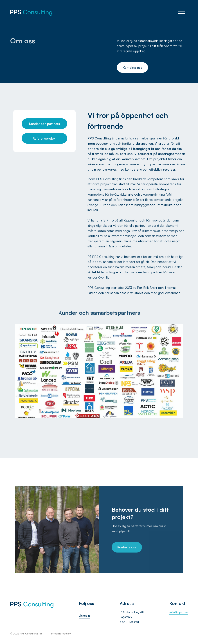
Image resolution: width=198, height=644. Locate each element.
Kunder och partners (44, 124)
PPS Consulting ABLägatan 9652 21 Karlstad (132, 617)
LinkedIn (84, 616)
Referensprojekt (45, 138)
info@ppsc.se (179, 612)
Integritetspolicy (61, 633)
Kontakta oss (132, 67)
